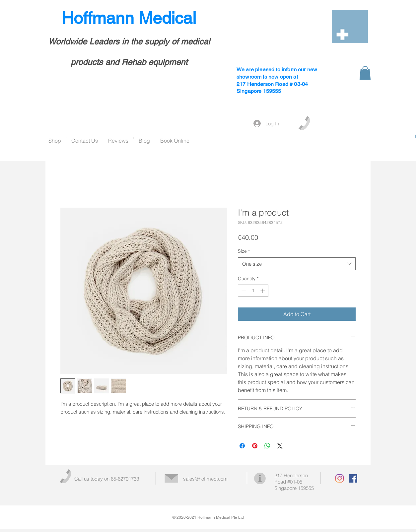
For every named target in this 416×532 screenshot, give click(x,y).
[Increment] (263, 291)
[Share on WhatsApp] (267, 446)
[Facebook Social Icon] (353, 478)
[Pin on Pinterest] (255, 446)
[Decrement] (243, 291)
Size (244, 251)
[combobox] (297, 264)
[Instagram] (340, 478)
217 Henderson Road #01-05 (291, 479)
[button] (365, 73)
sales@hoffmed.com (205, 479)
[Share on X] (280, 446)
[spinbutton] (253, 291)
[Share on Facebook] (242, 446)
